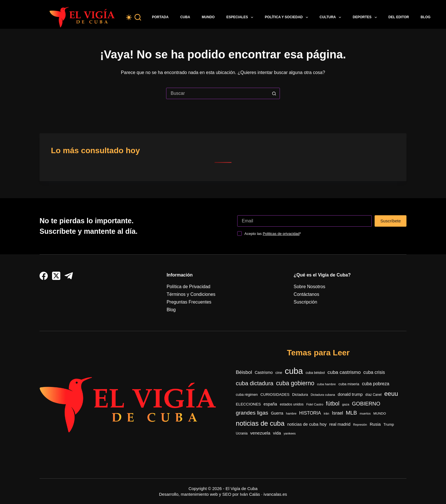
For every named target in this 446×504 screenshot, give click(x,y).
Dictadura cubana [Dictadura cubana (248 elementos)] (323, 395)
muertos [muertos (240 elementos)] (365, 413)
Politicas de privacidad (281, 234)
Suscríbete (391, 221)
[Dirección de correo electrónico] (304, 221)
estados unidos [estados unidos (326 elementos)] (292, 404)
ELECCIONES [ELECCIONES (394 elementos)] (248, 404)
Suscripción (305, 302)
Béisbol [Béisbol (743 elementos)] (244, 372)
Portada (160, 17)
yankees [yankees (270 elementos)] (290, 433)
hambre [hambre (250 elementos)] (291, 413)
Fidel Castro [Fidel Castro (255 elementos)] (315, 404)
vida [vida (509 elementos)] (277, 433)
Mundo (208, 17)
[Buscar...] (217, 93)
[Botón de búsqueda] (274, 93)
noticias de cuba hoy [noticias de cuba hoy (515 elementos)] (307, 424)
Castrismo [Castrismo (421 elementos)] (264, 372)
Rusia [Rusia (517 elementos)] (375, 424)
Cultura (332, 17)
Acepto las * (273, 234)
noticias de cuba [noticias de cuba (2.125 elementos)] (260, 423)
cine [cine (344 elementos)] (279, 373)
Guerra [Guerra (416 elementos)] (277, 413)
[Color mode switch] (129, 17)
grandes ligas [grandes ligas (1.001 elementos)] (252, 413)
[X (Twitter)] (56, 276)
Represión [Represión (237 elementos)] (360, 425)
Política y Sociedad (288, 17)
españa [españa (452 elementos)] (271, 404)
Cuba (185, 17)
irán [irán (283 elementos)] (326, 413)
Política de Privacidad (189, 287)
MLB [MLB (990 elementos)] (351, 413)
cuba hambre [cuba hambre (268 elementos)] (326, 384)
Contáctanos (306, 294)
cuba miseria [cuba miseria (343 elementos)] (349, 384)
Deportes (366, 17)
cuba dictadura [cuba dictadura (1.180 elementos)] (255, 383)
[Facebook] (44, 276)
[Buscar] (138, 17)
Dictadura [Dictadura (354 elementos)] (300, 395)
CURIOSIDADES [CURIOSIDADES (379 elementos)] (275, 395)
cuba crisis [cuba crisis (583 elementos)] (374, 372)
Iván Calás (250, 494)
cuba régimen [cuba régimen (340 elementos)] (247, 395)
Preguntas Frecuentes (189, 302)
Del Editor (399, 17)
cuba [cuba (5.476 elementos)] (294, 371)
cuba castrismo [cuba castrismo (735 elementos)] (344, 372)
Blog (426, 17)
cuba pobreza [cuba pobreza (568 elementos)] (375, 384)
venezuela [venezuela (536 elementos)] (260, 433)
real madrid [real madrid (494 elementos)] (340, 424)
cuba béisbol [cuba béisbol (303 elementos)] (315, 373)
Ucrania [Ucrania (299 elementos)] (242, 433)
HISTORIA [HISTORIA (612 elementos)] (310, 413)
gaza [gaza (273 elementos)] (346, 404)
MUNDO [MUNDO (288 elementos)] (379, 413)
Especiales (241, 17)
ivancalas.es (275, 494)
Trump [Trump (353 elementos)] (389, 424)
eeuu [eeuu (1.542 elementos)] (391, 394)
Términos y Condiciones (191, 294)
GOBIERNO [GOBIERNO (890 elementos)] (366, 404)
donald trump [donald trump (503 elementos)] (350, 394)
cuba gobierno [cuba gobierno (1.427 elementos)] (295, 383)
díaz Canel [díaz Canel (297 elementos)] (374, 395)
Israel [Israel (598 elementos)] (337, 413)
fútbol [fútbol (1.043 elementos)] (333, 403)
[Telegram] (69, 276)
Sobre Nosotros (309, 287)
